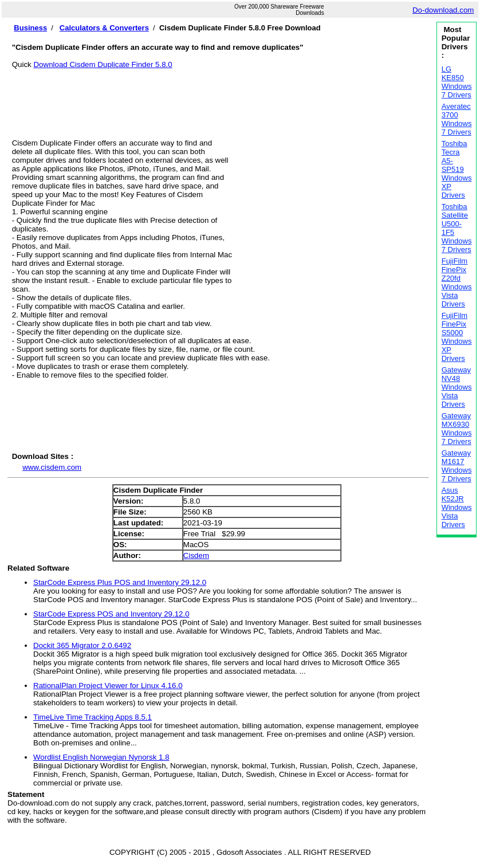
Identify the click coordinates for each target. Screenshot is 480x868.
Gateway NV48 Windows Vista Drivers (457, 387)
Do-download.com (443, 10)
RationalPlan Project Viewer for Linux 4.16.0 (108, 686)
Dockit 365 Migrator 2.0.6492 (82, 645)
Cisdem (196, 555)
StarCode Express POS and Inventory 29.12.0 (111, 614)
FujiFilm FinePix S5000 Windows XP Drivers (457, 337)
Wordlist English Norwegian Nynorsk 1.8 (101, 757)
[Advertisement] (221, 95)
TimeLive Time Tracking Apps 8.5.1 (93, 717)
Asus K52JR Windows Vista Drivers (457, 507)
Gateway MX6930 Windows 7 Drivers (457, 429)
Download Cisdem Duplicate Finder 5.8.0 (103, 64)
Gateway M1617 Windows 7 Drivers (457, 466)
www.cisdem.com (52, 467)
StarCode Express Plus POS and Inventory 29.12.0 (120, 582)
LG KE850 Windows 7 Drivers (457, 82)
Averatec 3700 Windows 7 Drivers (457, 119)
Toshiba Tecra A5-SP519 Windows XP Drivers (457, 169)
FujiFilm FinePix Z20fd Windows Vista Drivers (457, 282)
